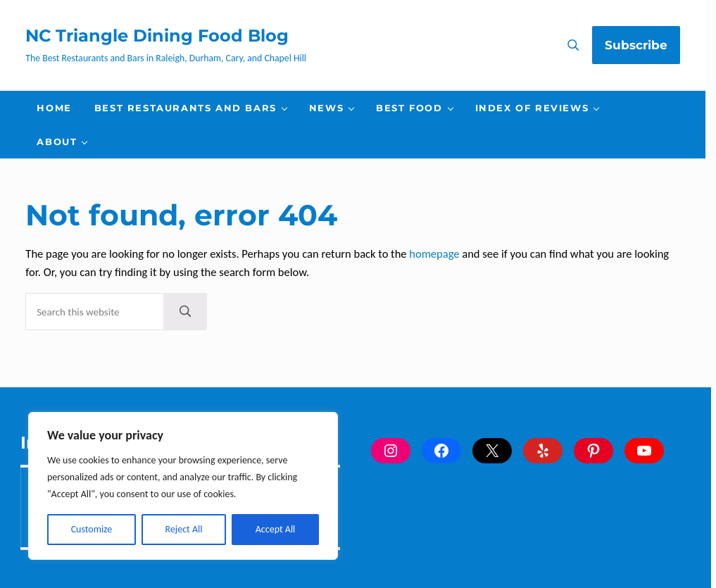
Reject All (184, 529)
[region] (183, 486)
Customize (92, 529)
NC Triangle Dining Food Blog (157, 36)
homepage (434, 254)
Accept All (276, 529)
